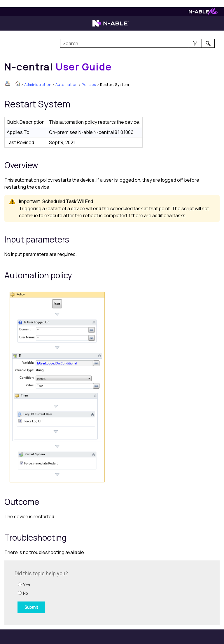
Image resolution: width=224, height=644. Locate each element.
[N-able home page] (111, 26)
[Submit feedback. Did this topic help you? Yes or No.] (93, 592)
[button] (195, 43)
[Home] (58, 67)
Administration (38, 84)
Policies (89, 84)
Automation (66, 84)
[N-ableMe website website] (203, 13)
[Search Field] (137, 43)
